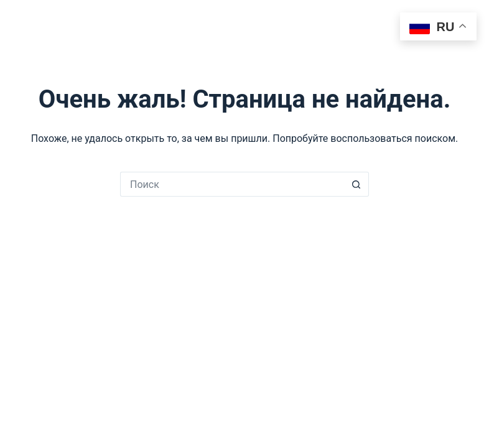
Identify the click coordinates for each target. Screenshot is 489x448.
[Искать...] (232, 184)
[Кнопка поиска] (356, 184)
